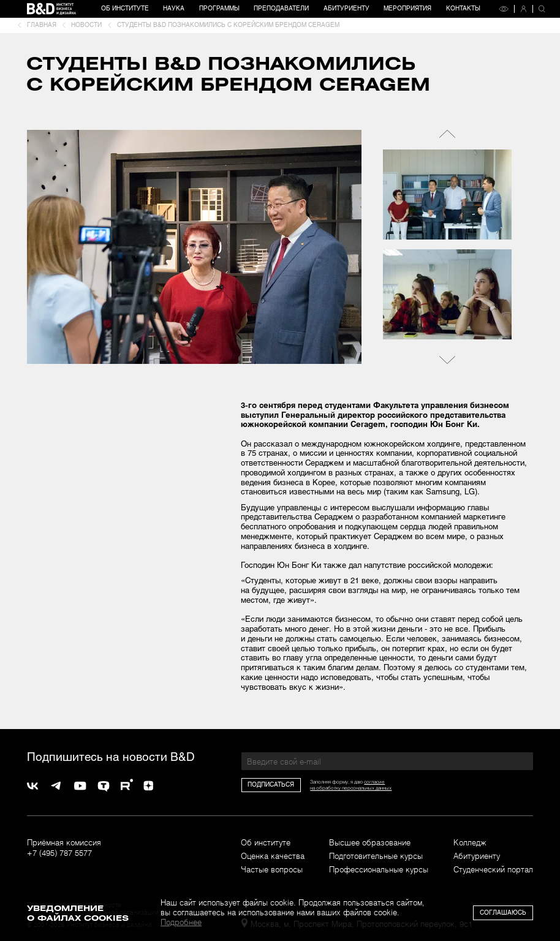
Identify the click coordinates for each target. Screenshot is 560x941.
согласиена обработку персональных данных (351, 784)
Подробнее (181, 922)
